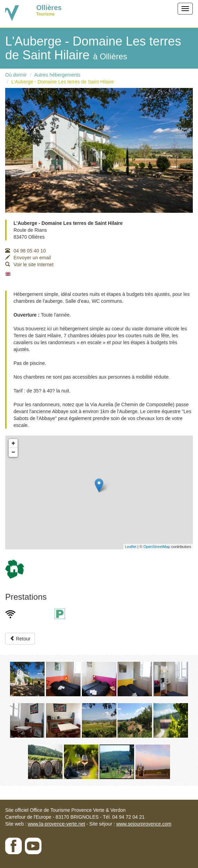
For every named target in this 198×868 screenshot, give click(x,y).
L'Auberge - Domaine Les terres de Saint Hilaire (63, 82)
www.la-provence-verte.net (56, 824)
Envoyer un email (28, 258)
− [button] (13, 452)
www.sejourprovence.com (144, 824)
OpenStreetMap (157, 547)
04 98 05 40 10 (25, 251)
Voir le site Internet (29, 265)
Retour (20, 639)
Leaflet (131, 547)
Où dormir (16, 75)
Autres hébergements (57, 75)
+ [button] (13, 443)
